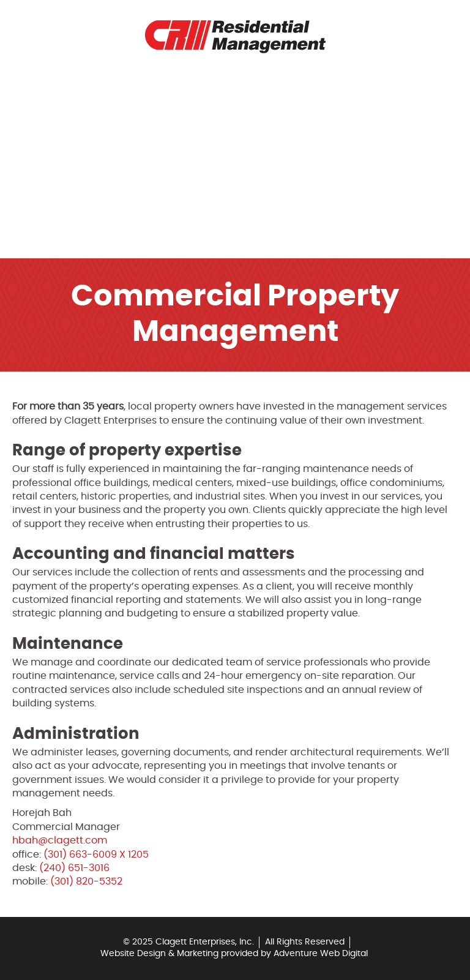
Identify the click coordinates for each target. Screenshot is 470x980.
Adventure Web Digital (321, 954)
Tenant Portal (67, 113)
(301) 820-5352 (86, 881)
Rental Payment (70, 169)
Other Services (69, 225)
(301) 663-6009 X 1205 (96, 855)
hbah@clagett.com (60, 840)
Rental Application (79, 141)
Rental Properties (76, 84)
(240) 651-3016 (74, 868)
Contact (54, 197)
